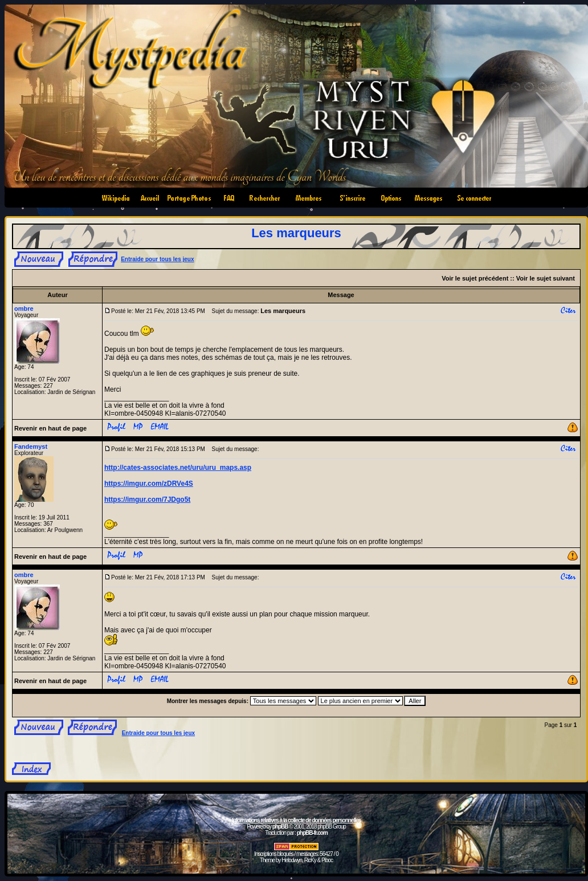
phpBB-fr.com (312, 833)
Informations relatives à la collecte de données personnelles (296, 820)
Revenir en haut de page (50, 428)
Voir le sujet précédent (475, 278)
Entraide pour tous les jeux (157, 259)
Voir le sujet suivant (546, 278)
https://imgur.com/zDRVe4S (149, 484)
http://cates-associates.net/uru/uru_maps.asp (178, 468)
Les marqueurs (296, 233)
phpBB (280, 827)
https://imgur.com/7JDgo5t (147, 500)
